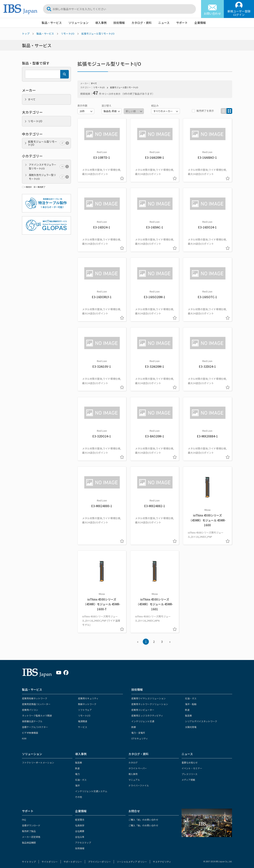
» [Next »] (170, 638)
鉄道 (187, 707)
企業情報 (200, 23)
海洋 (77, 783)
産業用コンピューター (143, 707)
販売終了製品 (29, 828)
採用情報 (80, 845)
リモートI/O (68, 34)
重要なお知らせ (190, 760)
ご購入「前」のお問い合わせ (143, 817)
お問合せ (134, 808)
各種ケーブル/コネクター (35, 724)
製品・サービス (52, 23)
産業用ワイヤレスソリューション (149, 695)
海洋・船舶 (191, 701)
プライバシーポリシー (99, 859)
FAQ (24, 817)
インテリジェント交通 (143, 718)
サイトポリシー (50, 859)
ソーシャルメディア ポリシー (132, 859)
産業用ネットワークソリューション (150, 701)
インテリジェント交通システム (91, 788)
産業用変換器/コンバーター (36, 701)
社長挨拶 (80, 822)
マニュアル (134, 777)
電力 (77, 771)
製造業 (188, 712)
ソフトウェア (85, 707)
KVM (24, 735)
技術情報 (119, 23)
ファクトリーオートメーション (38, 760)
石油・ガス (191, 695)
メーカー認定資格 (31, 834)
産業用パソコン (30, 707)
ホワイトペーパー (138, 765)
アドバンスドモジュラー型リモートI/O (49, 166)
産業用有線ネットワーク (35, 695)
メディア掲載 (188, 777)
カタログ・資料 (142, 23)
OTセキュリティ (140, 735)
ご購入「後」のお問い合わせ (143, 822)
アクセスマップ (83, 840)
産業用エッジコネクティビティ (147, 712)
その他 (79, 794)
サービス (83, 724)
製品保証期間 (29, 840)
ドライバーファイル (139, 783)
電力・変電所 (138, 730)
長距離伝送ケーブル (32, 718)
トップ (26, 34)
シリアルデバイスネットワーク (201, 718)
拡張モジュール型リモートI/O (98, 34)
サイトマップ (29, 859)
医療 (134, 724)
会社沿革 (80, 834)
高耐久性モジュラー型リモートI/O (49, 177)
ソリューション (78, 23)
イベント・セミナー (192, 765)
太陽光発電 (191, 724)
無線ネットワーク (87, 701)
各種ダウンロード (31, 822)
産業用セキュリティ (88, 695)
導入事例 (101, 23)
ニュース (164, 23)
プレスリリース (189, 771)
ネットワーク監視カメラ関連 (37, 712)
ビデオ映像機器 (30, 730)
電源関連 (83, 718)
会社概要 (80, 828)
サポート (182, 23)
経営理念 (80, 817)
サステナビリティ (162, 859)
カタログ (133, 760)
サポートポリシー (73, 859)
